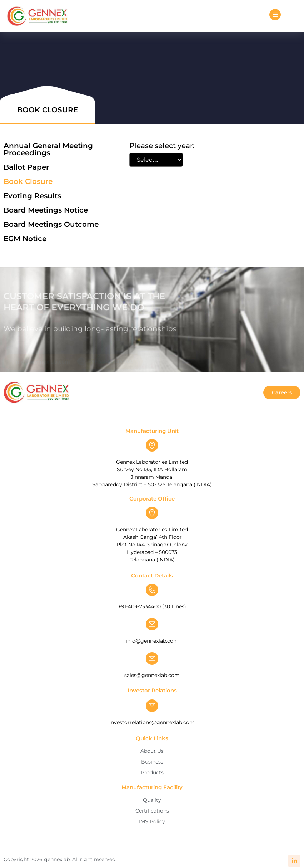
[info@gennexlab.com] (152, 624)
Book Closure (28, 181)
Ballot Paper (26, 167)
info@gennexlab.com (152, 641)
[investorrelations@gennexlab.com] (152, 706)
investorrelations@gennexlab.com (152, 722)
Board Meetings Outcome (51, 224)
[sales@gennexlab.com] (152, 659)
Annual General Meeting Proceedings (48, 149)
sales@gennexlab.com (152, 675)
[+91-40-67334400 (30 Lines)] (152, 590)
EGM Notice (25, 239)
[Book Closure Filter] (156, 160)
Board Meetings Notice (46, 210)
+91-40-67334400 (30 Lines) (152, 606)
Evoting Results (32, 196)
